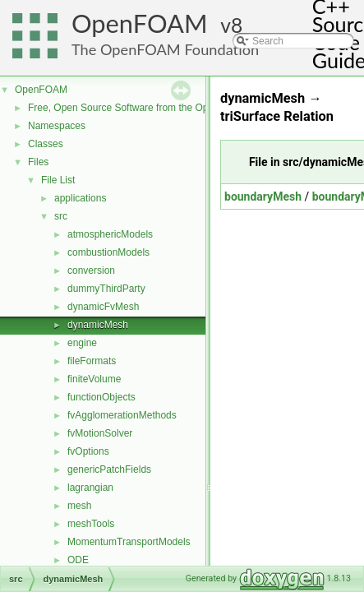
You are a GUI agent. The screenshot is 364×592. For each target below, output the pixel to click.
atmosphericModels (110, 234)
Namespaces (57, 126)
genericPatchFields (109, 469)
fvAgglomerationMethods (122, 415)
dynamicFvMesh (103, 307)
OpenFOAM (140, 23)
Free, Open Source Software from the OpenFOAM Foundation (164, 108)
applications (80, 198)
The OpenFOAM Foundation (165, 49)
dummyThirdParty (106, 289)
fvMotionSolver (100, 433)
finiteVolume (94, 379)
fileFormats (92, 361)
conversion (91, 271)
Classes (46, 144)
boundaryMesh (263, 197)
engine (82, 343)
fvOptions (88, 451)
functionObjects (101, 397)
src (61, 216)
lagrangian (90, 488)
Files (38, 162)
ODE (78, 560)
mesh (79, 506)
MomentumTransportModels (129, 542)
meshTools (91, 524)
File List (58, 180)
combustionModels (108, 252)
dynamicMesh (98, 325)
